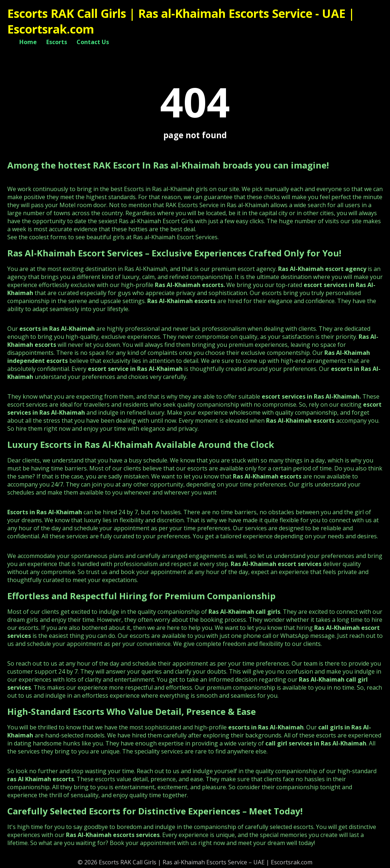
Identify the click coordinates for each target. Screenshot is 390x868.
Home (28, 42)
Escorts (57, 42)
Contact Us (93, 42)
